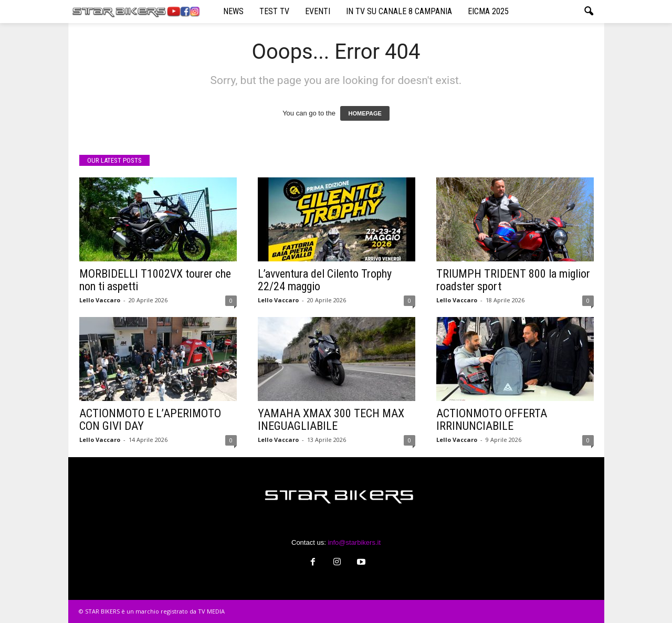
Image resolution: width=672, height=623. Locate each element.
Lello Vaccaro (100, 300)
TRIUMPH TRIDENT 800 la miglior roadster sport (513, 280)
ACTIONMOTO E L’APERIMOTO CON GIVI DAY (150, 420)
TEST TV (274, 11)
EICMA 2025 (488, 11)
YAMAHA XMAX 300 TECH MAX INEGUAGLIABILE (331, 420)
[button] (589, 12)
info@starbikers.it (354, 542)
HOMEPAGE (365, 113)
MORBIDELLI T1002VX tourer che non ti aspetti (155, 280)
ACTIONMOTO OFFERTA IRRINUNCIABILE (492, 420)
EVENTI (318, 11)
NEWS (233, 11)
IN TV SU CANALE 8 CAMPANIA (399, 11)
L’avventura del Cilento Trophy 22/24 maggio (325, 280)
